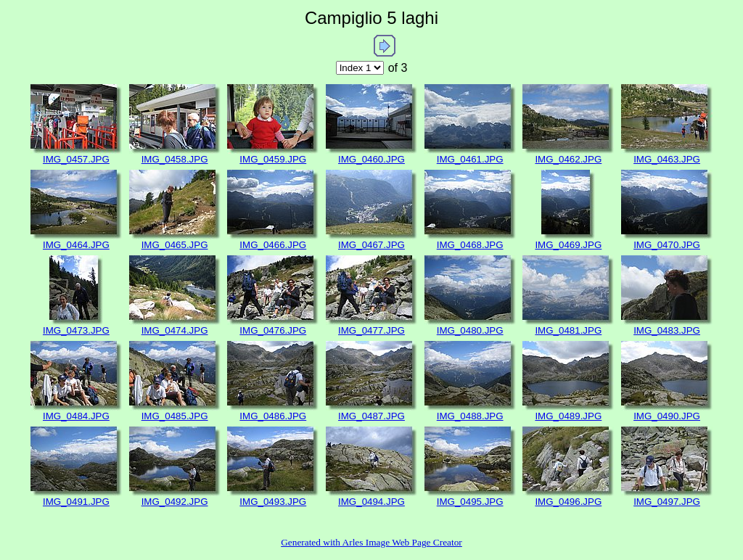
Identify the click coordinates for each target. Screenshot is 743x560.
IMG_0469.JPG (568, 245)
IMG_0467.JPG (371, 245)
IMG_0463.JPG (667, 159)
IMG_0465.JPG (175, 245)
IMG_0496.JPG (568, 502)
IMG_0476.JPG (273, 330)
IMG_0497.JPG (667, 502)
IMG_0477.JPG (371, 330)
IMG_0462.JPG (568, 159)
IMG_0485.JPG (175, 416)
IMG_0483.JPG (667, 330)
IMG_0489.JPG (568, 416)
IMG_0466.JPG (273, 245)
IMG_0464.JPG (76, 245)
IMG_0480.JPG (470, 330)
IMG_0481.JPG (568, 330)
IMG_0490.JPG (667, 416)
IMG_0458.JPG (175, 159)
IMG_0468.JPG (470, 245)
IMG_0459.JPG (273, 159)
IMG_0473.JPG (76, 330)
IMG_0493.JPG (273, 502)
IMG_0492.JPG (175, 502)
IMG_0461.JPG (470, 159)
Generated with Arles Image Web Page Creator (371, 542)
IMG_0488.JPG (470, 416)
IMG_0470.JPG (667, 245)
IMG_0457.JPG (76, 159)
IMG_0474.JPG (175, 330)
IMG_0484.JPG (76, 416)
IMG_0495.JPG (470, 502)
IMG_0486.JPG (273, 416)
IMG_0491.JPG (76, 502)
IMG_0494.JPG (371, 502)
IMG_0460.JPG (371, 159)
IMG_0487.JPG (371, 416)
